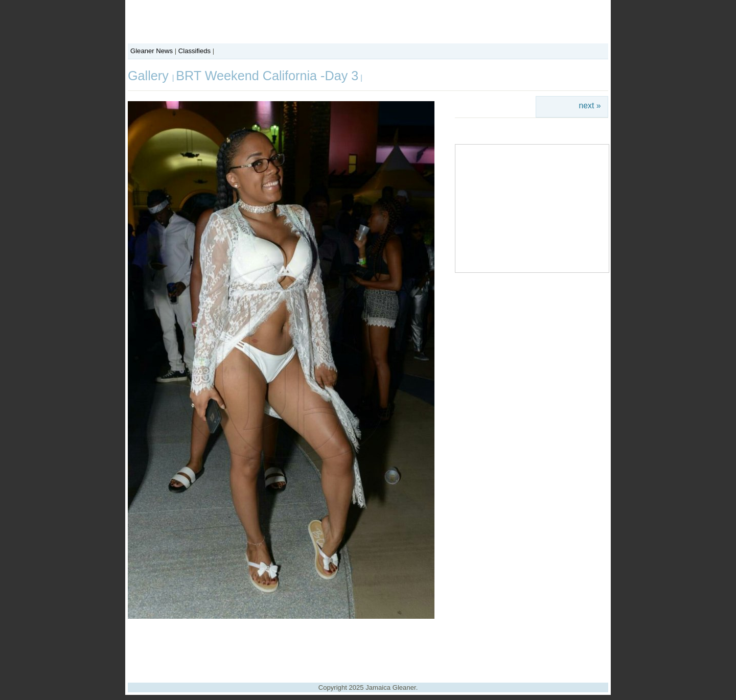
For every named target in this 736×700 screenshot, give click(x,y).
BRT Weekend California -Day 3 (267, 76)
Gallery (150, 76)
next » (590, 106)
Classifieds (194, 51)
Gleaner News (152, 51)
